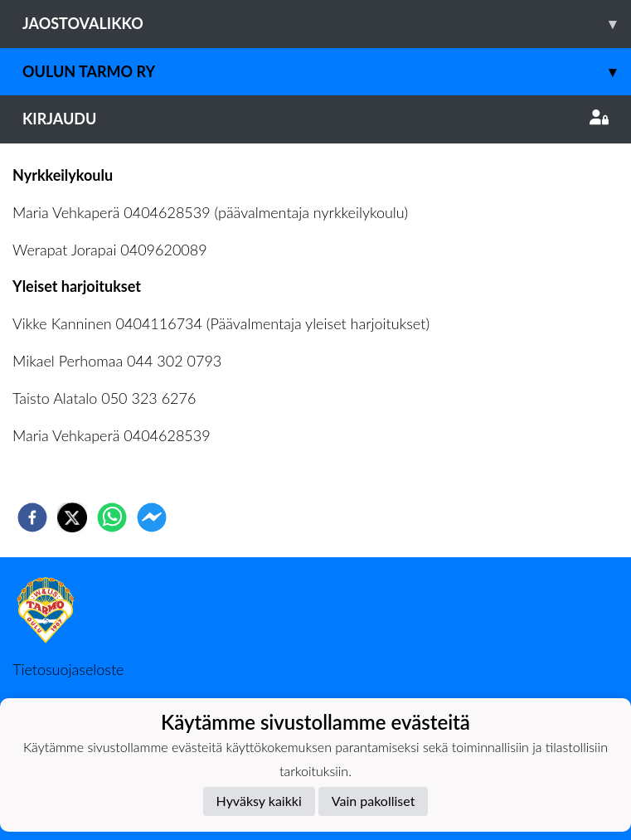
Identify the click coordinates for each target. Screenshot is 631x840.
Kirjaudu (315, 119)
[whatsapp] (112, 517)
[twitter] (72, 517)
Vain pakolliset (374, 801)
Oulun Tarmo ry (327, 72)
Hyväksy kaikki (259, 801)
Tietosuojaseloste (68, 669)
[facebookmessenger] (152, 517)
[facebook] (32, 517)
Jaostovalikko (327, 24)
